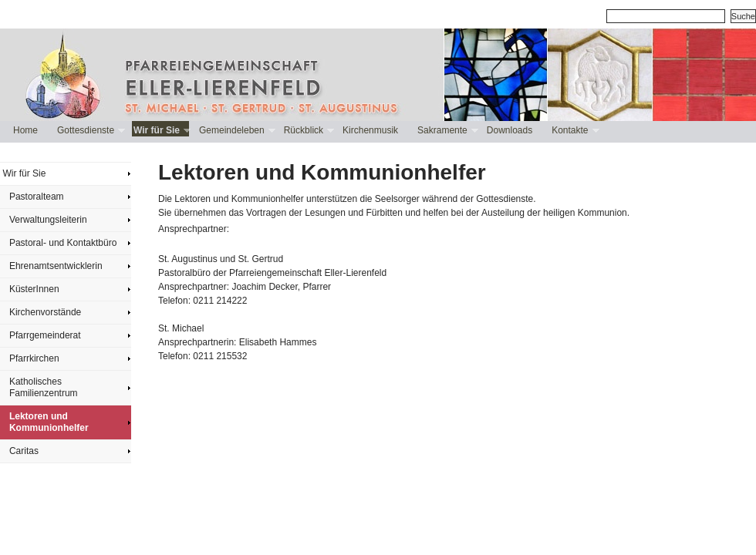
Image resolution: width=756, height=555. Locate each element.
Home (25, 130)
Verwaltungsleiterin (48, 220)
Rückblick (307, 131)
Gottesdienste (89, 131)
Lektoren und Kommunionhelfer (49, 422)
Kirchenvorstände (45, 312)
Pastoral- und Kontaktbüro (63, 243)
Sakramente (446, 131)
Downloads (510, 130)
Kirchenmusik (370, 130)
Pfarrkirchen (34, 358)
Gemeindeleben (236, 131)
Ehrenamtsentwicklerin (56, 266)
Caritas (24, 451)
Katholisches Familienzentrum (44, 387)
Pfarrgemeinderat (45, 335)
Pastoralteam (37, 197)
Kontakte (574, 131)
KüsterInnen (34, 289)
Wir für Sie (160, 131)
